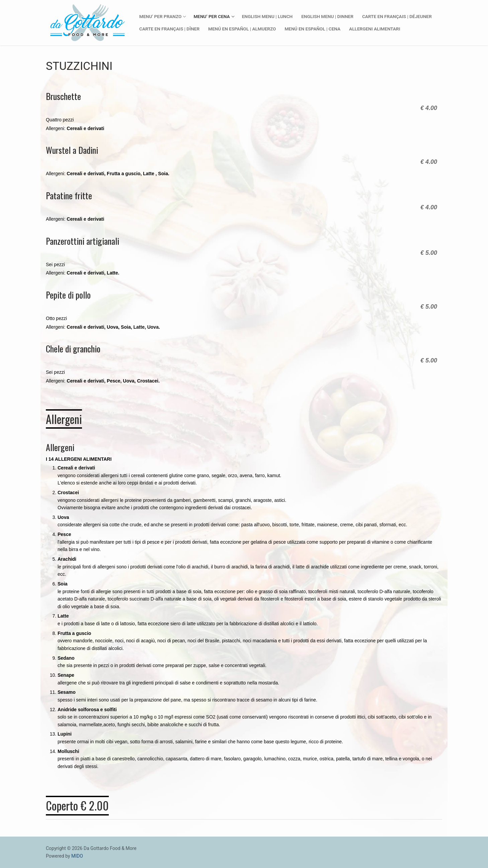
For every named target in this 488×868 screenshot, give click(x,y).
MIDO (77, 856)
